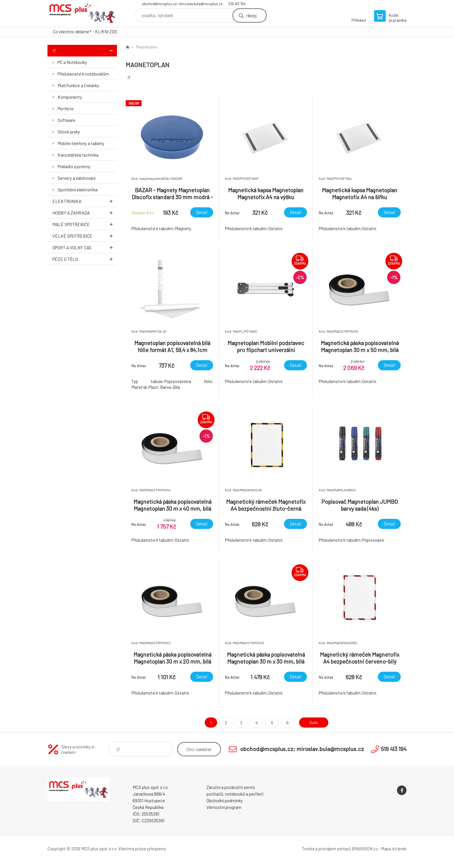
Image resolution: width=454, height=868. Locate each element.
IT (85, 51)
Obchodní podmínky (225, 801)
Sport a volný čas (85, 247)
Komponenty (70, 97)
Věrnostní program (224, 807)
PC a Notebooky (72, 62)
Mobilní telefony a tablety (81, 143)
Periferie (66, 109)
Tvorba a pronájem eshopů (326, 849)
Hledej (251, 15)
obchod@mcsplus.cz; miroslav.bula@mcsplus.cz (182, 4)
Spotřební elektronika (78, 190)
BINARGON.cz (365, 849)
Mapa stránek (394, 849)
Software (66, 120)
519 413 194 (237, 4)
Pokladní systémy (74, 166)
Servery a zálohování (77, 178)
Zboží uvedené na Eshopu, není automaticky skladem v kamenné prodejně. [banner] (82, 13)
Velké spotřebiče (85, 236)
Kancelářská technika (78, 155)
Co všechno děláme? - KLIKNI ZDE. (86, 32)
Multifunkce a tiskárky (78, 85)
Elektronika (85, 201)
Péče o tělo (85, 259)
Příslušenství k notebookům (83, 74)
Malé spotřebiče (85, 224)
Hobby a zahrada (85, 213)
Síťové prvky (69, 132)
